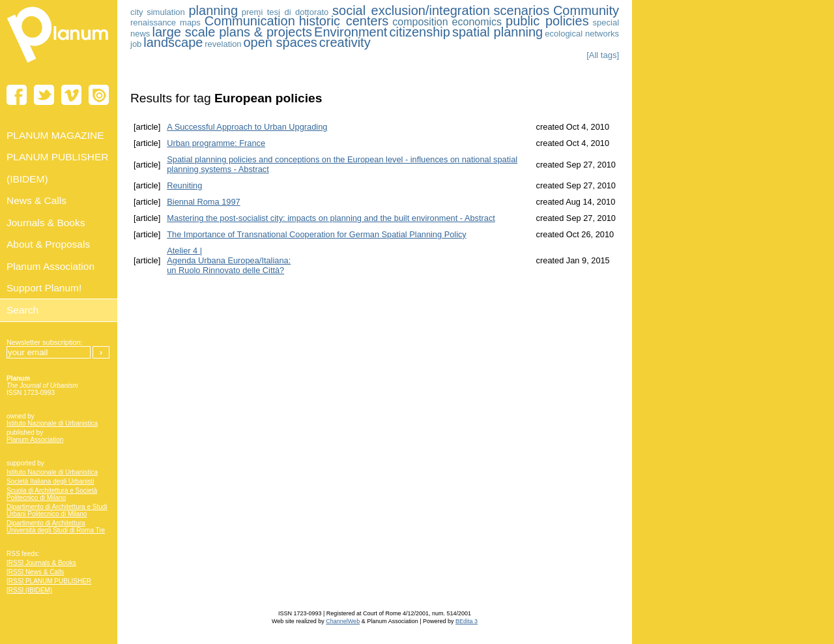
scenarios (522, 10)
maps (190, 22)
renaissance (153, 22)
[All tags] (603, 55)
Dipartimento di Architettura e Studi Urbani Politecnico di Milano (57, 510)
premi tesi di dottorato (285, 12)
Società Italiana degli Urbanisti (50, 481)
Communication (250, 21)
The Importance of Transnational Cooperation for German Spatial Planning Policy (317, 234)
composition (420, 22)
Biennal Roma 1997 (203, 202)
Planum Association (35, 440)
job (136, 44)
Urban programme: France (216, 143)
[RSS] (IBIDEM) (29, 590)
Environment (351, 32)
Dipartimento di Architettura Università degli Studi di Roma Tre (56, 527)
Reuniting (184, 185)
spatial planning (497, 32)
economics (477, 22)
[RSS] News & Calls (35, 572)
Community (586, 10)
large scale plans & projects (232, 32)
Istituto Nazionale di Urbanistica (52, 423)
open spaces (280, 42)
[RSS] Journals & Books (41, 563)
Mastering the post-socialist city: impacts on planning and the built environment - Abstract (331, 218)
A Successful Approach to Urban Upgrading (247, 127)
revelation (223, 44)
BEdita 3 (467, 621)
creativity (345, 42)
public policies (547, 21)
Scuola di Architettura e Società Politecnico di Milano (52, 494)
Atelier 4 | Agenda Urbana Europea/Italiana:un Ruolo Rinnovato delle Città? (229, 260)
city (137, 12)
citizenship (419, 32)
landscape (173, 42)
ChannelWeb (343, 621)
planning (213, 10)
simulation (166, 12)
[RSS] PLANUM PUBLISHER (49, 581)
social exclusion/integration (411, 10)
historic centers (344, 21)
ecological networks (582, 34)
